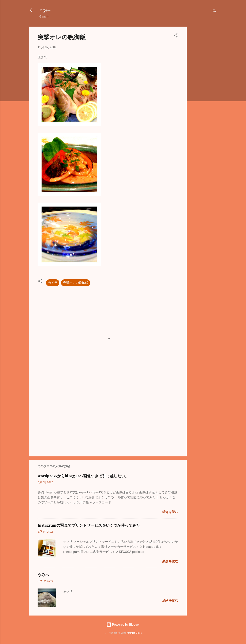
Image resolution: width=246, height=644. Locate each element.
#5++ (45, 10)
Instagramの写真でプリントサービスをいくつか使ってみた (89, 525)
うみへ (43, 575)
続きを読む (170, 512)
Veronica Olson (134, 633)
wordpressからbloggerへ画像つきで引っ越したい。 (83, 476)
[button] (176, 36)
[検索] (215, 11)
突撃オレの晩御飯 (76, 283)
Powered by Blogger (123, 625)
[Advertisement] (204, 90)
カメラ (53, 283)
